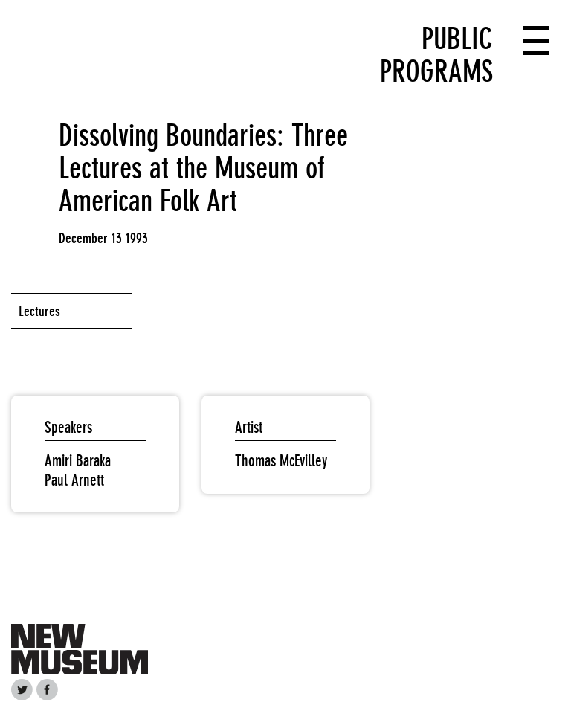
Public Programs (436, 55)
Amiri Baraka (78, 461)
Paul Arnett (74, 480)
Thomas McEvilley (281, 461)
